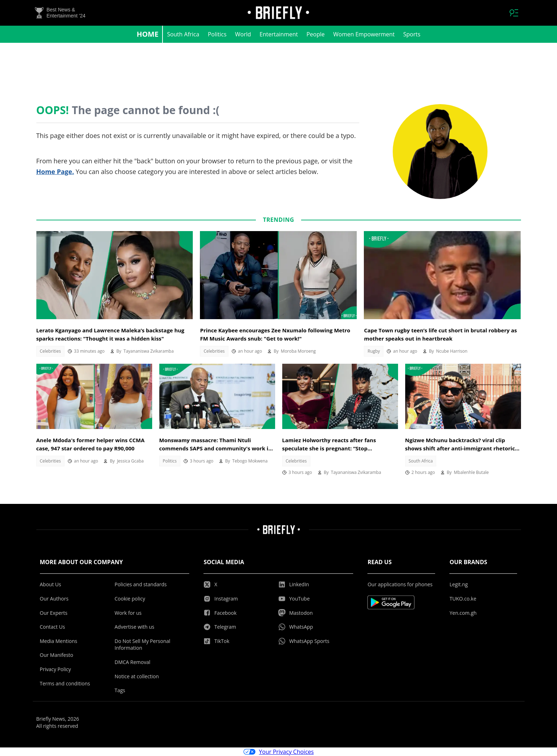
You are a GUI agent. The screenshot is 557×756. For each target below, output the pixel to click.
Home (147, 34)
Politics (217, 34)
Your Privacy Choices (279, 752)
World (243, 34)
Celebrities (50, 351)
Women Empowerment (364, 34)
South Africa (183, 34)
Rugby (374, 351)
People (316, 34)
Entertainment (279, 34)
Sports (412, 34)
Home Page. (55, 172)
